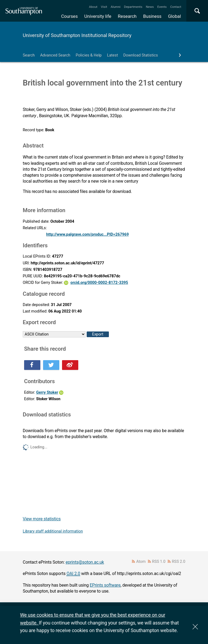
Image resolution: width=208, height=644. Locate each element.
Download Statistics (141, 55)
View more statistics (42, 519)
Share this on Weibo (70, 365)
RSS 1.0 (159, 562)
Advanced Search (55, 55)
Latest (112, 55)
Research (127, 16)
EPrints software (105, 585)
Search (29, 55)
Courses (69, 16)
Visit (104, 7)
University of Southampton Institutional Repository (77, 35)
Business (152, 16)
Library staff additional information (53, 531)
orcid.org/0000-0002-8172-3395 (99, 283)
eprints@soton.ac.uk (85, 562)
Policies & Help (89, 55)
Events (162, 7)
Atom (141, 562)
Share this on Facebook (32, 365)
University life (98, 16)
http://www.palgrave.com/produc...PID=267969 (87, 234)
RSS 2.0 (179, 562)
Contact (176, 7)
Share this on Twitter (51, 365)
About (93, 7)
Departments (133, 7)
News (150, 7)
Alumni (115, 7)
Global (174, 16)
